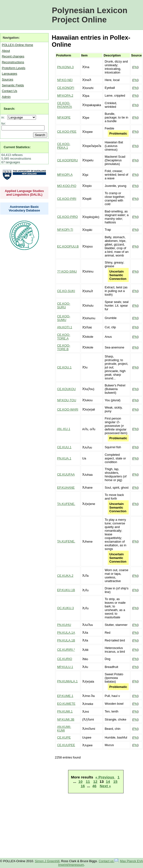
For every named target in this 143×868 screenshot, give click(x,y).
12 (95, 781)
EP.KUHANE (66, 488)
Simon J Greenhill (47, 861)
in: (4, 117)
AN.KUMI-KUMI (64, 729)
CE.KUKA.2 (65, 576)
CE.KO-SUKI (66, 291)
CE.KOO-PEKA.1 (64, 146)
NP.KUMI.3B (66, 719)
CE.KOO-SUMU (64, 318)
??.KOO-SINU (67, 271)
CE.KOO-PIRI (67, 199)
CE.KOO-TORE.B (64, 347)
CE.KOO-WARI (68, 409)
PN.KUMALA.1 (67, 681)
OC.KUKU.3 (66, 608)
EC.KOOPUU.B (68, 246)
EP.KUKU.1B (66, 590)
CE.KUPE (64, 737)
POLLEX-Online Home (17, 45)
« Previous (105, 777)
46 (94, 786)
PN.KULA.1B (66, 640)
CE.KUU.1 (64, 447)
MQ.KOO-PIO (67, 186)
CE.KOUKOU (67, 389)
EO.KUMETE (66, 704)
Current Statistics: (17, 147)
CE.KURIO (65, 659)
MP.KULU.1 (65, 667)
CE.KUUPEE (66, 745)
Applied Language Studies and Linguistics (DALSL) (24, 193)
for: (4, 123)
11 (88, 781)
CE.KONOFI (66, 88)
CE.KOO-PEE (67, 132)
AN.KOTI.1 (65, 327)
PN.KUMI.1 (65, 711)
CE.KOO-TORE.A (64, 337)
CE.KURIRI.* (66, 650)
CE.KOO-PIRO (67, 217)
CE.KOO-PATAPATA (65, 105)
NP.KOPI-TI (65, 230)
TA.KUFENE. (66, 504)
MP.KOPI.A (65, 175)
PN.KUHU (64, 625)
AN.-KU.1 (64, 429)
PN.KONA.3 (65, 67)
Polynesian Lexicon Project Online (90, 15)
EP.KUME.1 (65, 696)
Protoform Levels (13, 68)
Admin (6, 97)
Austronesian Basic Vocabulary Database (24, 209)
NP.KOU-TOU (67, 400)
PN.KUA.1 (64, 458)
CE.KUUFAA (66, 474)
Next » (105, 786)
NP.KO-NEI (65, 80)
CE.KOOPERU (67, 160)
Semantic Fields (13, 85)
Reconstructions (13, 62)
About (6, 51)
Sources (7, 79)
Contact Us (9, 91)
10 (80, 781)
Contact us (109, 861)
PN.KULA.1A (66, 633)
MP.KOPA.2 (65, 96)
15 (115, 781)
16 (83, 786)
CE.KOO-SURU (64, 305)
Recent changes (13, 56)
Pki (135, 67)
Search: (9, 109)
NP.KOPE (64, 117)
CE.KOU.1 (64, 367)
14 (108, 781)
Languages (9, 74)
